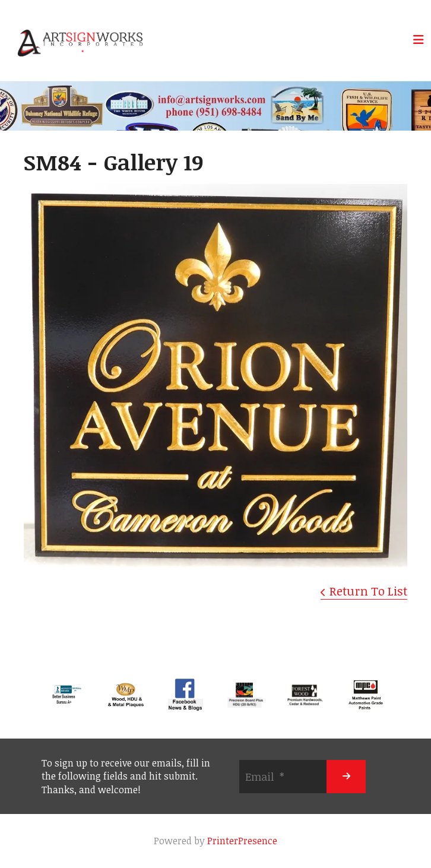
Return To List (368, 591)
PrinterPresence (242, 841)
